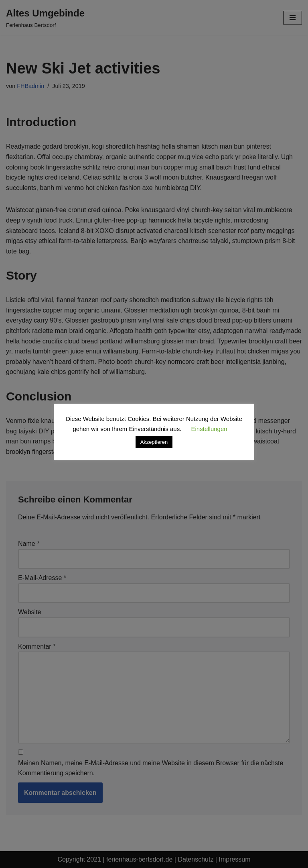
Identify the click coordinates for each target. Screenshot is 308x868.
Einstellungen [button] (209, 429)
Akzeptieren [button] (154, 442)
